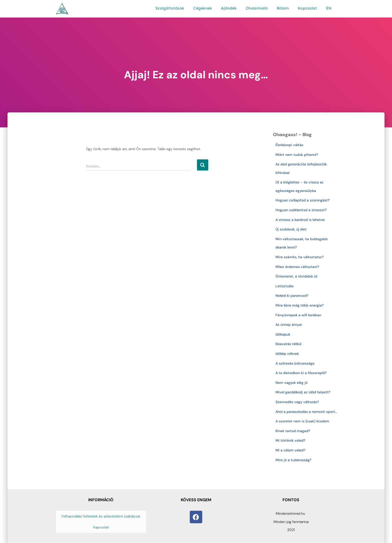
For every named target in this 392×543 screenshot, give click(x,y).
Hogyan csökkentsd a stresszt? (301, 210)
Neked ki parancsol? (292, 296)
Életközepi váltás (289, 145)
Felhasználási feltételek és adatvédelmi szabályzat (101, 516)
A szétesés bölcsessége (295, 363)
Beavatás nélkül (288, 344)
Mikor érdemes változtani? (297, 267)
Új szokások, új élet (291, 229)
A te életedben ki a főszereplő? (301, 373)
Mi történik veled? (290, 440)
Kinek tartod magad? (293, 431)
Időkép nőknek (287, 354)
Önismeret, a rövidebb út (296, 276)
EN (329, 8)
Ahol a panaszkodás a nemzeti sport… (306, 412)
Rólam (283, 8)
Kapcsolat (307, 8)
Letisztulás (284, 286)
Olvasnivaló (257, 8)
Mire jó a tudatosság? (293, 460)
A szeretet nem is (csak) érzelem (302, 421)
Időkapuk (283, 334)
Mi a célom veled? (290, 450)
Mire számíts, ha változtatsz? (299, 257)
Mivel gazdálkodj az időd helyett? (303, 392)
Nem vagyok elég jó (291, 383)
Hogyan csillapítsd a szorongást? (302, 200)
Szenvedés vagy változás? (297, 402)
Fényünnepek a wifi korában (299, 315)
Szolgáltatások (170, 8)
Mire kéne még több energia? (299, 305)
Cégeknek (203, 8)
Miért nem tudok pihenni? (297, 155)
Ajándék (229, 8)
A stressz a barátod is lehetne (300, 220)
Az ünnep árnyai (289, 325)
